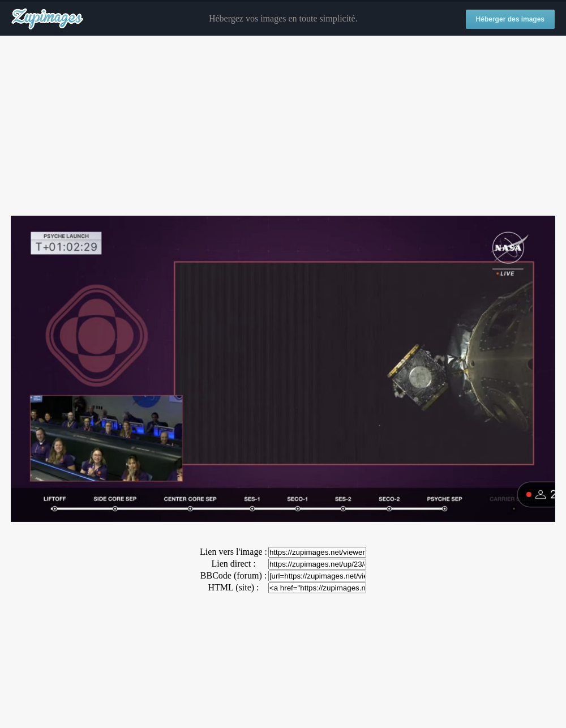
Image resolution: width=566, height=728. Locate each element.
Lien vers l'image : (233, 552)
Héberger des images (510, 19)
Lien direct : (233, 564)
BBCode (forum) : (233, 575)
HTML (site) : (233, 587)
